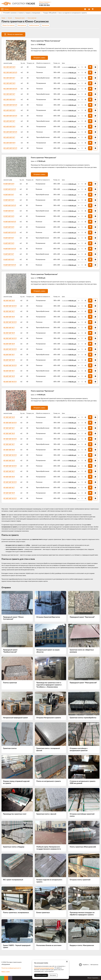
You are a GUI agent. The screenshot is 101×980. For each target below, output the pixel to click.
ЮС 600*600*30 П (9, 127)
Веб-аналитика (94, 965)
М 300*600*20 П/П (10, 189)
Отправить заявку (39, 58)
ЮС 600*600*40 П (9, 143)
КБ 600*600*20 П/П (10, 349)
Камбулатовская (34, 25)
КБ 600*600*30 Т (9, 355)
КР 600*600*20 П (9, 461)
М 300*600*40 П (9, 216)
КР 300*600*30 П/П (10, 439)
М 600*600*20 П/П (10, 233)
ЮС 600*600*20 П (9, 110)
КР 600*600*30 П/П (10, 482)
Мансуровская (22, 25)
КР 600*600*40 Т (9, 488)
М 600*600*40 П (9, 260)
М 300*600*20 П (9, 184)
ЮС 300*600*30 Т (9, 78)
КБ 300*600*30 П (9, 317)
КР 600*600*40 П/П (10, 498)
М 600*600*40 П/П (10, 265)
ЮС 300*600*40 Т (9, 94)
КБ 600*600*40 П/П (10, 382)
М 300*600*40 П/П (10, 222)
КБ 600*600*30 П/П (10, 365)
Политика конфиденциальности (11, 968)
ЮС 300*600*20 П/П (10, 73)
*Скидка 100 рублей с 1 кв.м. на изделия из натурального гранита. (65, 13)
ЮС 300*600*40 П (9, 100)
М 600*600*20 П (9, 227)
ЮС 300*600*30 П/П (10, 89)
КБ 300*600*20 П (9, 301)
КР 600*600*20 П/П (10, 466)
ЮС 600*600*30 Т (9, 121)
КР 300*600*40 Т (9, 444)
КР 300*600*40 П (9, 450)
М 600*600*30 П (9, 243)
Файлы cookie (6, 972)
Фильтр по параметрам (13, 34)
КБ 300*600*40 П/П (10, 338)
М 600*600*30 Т (9, 238)
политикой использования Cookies (44, 968)
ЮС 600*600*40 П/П (10, 148)
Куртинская (45, 25)
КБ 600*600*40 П (9, 376)
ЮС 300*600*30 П (9, 83)
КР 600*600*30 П (9, 477)
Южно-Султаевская (9, 25)
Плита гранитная (32, 18)
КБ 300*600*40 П (9, 333)
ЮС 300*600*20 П (9, 67)
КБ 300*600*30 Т (9, 311)
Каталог (10, 18)
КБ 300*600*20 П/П (10, 306)
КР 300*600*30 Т (9, 428)
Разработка (86, 965)
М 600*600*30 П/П (10, 249)
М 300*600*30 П (9, 200)
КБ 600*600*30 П (9, 360)
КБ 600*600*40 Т (9, 371)
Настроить (53, 975)
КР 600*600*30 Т (9, 471)
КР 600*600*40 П (9, 493)
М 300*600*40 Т (9, 211)
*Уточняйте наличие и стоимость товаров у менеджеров (22, 13)
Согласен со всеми (41, 975)
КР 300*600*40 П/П (10, 455)
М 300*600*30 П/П (10, 205)
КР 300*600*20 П (9, 417)
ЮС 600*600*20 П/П (10, 116)
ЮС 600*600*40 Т (9, 137)
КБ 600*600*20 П (9, 344)
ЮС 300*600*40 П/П (10, 105)
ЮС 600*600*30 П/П (10, 132)
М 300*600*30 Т (9, 195)
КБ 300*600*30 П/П (10, 322)
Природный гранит (20, 18)
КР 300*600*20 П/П (10, 423)
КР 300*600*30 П (9, 434)
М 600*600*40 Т (9, 254)
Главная (3, 18)
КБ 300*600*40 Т (9, 328)
